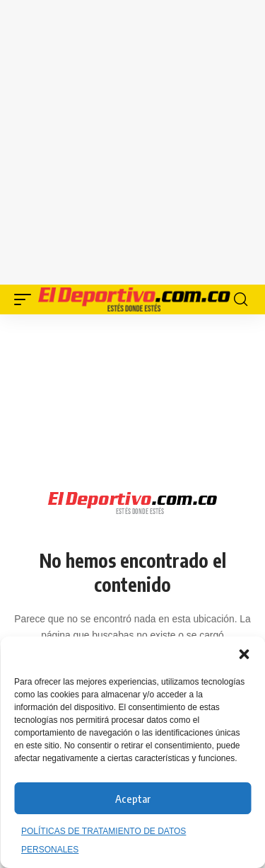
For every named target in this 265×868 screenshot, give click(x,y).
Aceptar (133, 799)
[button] (244, 654)
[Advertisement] (132, 140)
